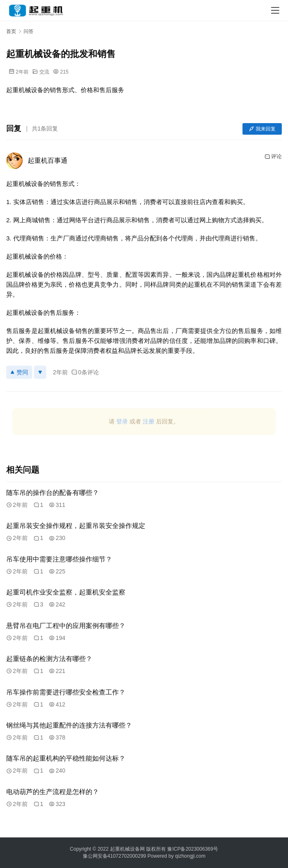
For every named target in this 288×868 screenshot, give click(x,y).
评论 (273, 157)
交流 (44, 72)
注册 (149, 421)
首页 (11, 31)
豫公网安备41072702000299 (114, 856)
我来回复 (262, 129)
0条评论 (85, 372)
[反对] (40, 372)
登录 (122, 421)
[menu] (275, 10)
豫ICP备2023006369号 (193, 849)
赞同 (19, 372)
